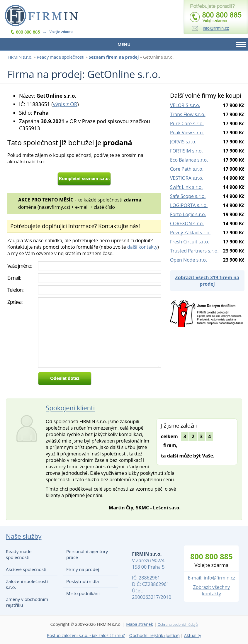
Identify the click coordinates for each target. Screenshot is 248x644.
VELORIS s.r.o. (185, 105)
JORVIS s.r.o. (183, 142)
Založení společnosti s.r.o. (27, 584)
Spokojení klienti (70, 408)
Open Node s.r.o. (188, 260)
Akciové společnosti (26, 569)
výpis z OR (65, 104)
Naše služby (24, 536)
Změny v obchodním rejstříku (27, 602)
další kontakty (142, 247)
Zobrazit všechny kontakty (212, 590)
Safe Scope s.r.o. (188, 196)
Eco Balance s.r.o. (189, 160)
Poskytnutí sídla (83, 581)
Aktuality (193, 635)
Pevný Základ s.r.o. (190, 233)
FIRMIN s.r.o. (20, 57)
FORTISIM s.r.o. (186, 151)
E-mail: (14, 278)
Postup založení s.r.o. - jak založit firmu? (86, 635)
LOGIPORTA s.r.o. (189, 205)
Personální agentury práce (87, 554)
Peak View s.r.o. (187, 133)
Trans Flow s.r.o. (188, 114)
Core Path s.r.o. (187, 169)
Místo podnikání (83, 593)
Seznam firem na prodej (114, 57)
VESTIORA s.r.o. (187, 178)
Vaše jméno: (20, 266)
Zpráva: (15, 302)
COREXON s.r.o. (187, 223)
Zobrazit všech (207, 281)
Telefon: (15, 290)
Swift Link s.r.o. (186, 187)
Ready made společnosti (61, 57)
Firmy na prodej (83, 569)
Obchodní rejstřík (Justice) (154, 635)
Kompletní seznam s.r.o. (84, 178)
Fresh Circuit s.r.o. (190, 242)
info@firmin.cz (219, 578)
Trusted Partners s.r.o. (194, 251)
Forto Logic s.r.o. (188, 214)
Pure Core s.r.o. (187, 123)
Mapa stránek (140, 624)
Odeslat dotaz (65, 378)
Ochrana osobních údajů (177, 624)
